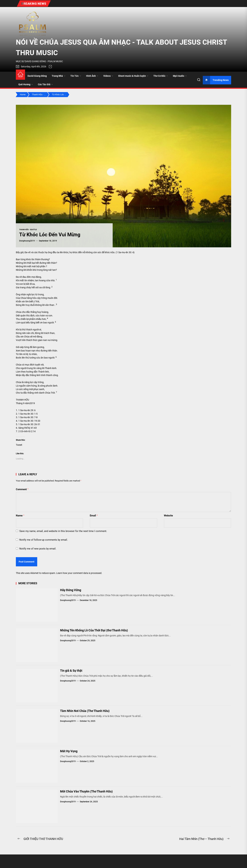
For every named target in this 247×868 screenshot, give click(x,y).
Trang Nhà (59, 76)
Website (168, 516)
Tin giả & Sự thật (71, 671)
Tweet (19, 445)
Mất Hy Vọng (69, 751)
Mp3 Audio (180, 76)
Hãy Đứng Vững (71, 590)
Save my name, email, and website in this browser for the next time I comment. (63, 531)
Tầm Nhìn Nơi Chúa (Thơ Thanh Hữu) (85, 711)
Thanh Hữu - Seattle (28, 230)
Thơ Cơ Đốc (161, 76)
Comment (22, 489)
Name (20, 516)
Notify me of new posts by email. (38, 549)
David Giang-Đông (37, 76)
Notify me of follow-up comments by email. (44, 540)
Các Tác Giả (45, 84)
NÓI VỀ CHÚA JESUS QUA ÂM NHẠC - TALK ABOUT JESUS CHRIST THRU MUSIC (121, 47)
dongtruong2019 (27, 241)
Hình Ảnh (92, 76)
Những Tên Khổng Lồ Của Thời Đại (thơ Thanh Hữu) (94, 630)
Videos (108, 76)
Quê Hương (26, 84)
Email (94, 516)
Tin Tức (76, 76)
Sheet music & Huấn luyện (133, 76)
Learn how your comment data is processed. (79, 573)
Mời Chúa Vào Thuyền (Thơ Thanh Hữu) (86, 791)
